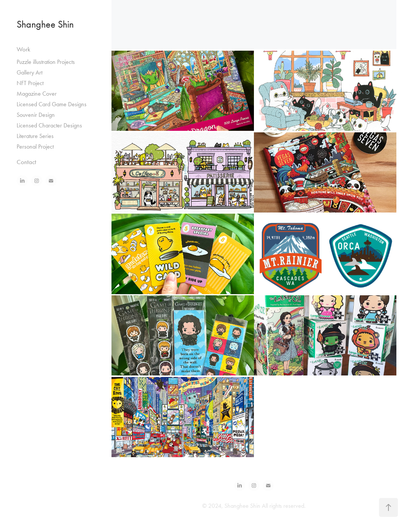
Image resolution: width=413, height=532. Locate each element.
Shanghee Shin (45, 24)
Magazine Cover (37, 94)
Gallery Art (29, 72)
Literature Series (35, 136)
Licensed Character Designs (49, 125)
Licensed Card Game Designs (52, 104)
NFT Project (30, 83)
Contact (26, 162)
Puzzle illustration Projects (46, 62)
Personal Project (35, 147)
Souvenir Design (36, 115)
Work (23, 49)
